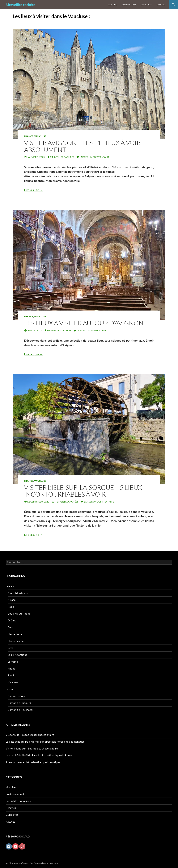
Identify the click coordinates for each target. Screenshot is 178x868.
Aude (11, 607)
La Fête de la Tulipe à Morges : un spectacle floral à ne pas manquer (45, 742)
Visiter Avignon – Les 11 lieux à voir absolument (82, 146)
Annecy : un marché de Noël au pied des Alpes (33, 762)
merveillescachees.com (47, 863)
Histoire (11, 787)
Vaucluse (40, 136)
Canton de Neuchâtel (20, 710)
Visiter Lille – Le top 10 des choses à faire (30, 735)
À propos (146, 4)
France (29, 136)
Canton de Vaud (17, 696)
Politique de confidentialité (19, 863)
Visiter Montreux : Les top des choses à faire (32, 748)
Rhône (11, 668)
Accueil (113, 4)
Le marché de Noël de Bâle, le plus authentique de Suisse (39, 755)
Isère (11, 648)
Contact (161, 4)
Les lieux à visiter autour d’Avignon (84, 323)
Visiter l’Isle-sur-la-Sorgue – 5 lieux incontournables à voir (83, 491)
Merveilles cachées (21, 5)
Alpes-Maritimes (18, 593)
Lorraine (13, 662)
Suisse (9, 689)
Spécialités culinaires (18, 801)
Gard (11, 627)
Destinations (129, 4)
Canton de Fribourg (19, 703)
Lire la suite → (33, 190)
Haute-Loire (15, 634)
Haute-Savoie (16, 641)
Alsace (12, 600)
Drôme (12, 620)
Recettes (11, 808)
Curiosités (12, 815)
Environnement (15, 794)
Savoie (11, 675)
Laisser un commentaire (95, 157)
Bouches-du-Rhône (19, 613)
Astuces (10, 822)
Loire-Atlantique (17, 655)
